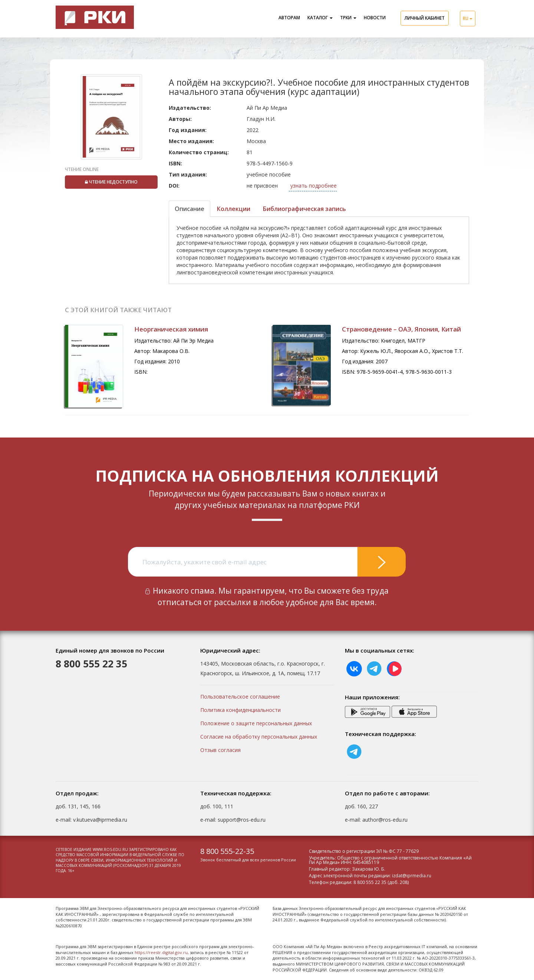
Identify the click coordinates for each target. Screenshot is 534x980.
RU (468, 18)
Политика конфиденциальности (240, 710)
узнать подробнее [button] (313, 186)
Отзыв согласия (220, 750)
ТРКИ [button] (348, 18)
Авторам (289, 18)
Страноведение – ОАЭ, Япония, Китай (401, 329)
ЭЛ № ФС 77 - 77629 (397, 851)
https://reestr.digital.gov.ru (161, 952)
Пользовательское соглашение (240, 697)
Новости (375, 18)
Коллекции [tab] (234, 209)
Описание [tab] (189, 209)
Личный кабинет (425, 18)
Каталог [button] (320, 18)
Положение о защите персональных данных (256, 723)
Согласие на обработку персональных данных (259, 737)
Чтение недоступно (111, 182)
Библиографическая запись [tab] (304, 209)
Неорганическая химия (171, 329)
